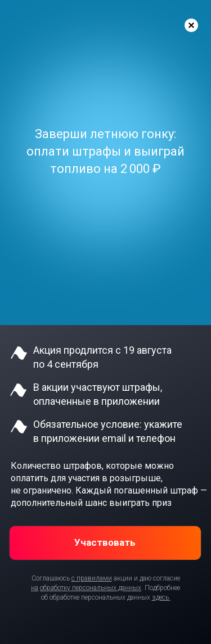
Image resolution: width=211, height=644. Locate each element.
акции (122, 578)
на (35, 588)
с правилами (92, 578)
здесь (160, 597)
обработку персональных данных (91, 588)
